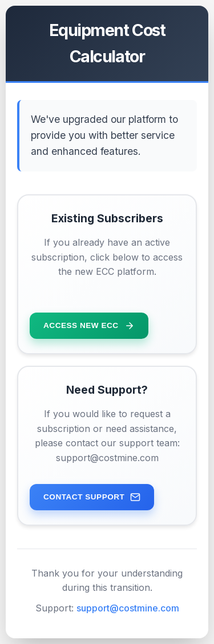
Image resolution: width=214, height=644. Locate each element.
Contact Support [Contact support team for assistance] (92, 497)
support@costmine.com (128, 608)
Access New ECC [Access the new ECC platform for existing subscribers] (89, 326)
